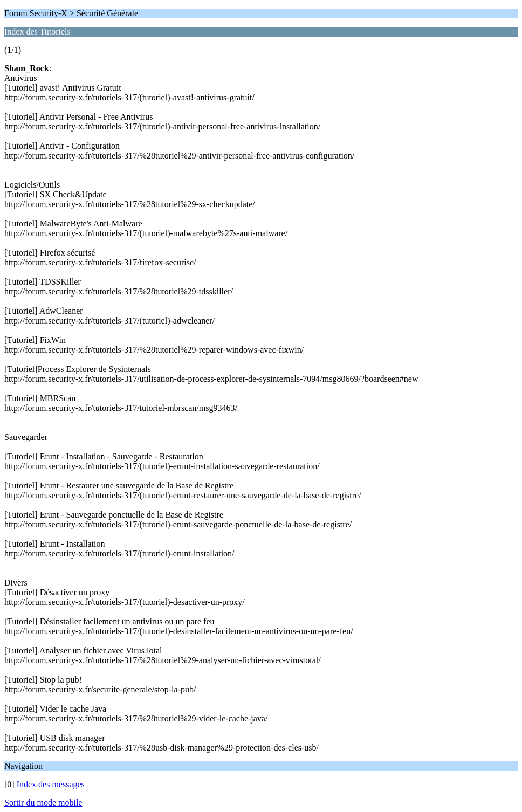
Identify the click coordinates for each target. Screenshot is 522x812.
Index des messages (51, 784)
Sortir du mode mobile (43, 803)
